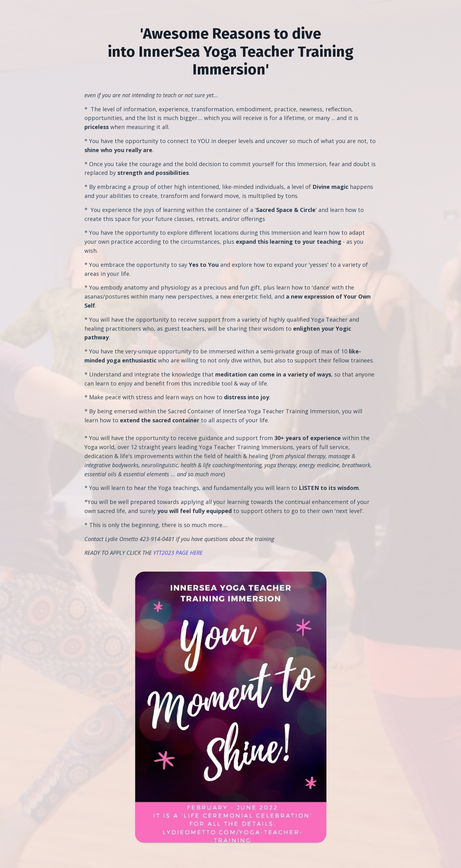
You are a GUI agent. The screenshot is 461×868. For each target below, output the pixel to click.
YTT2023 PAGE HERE (178, 553)
